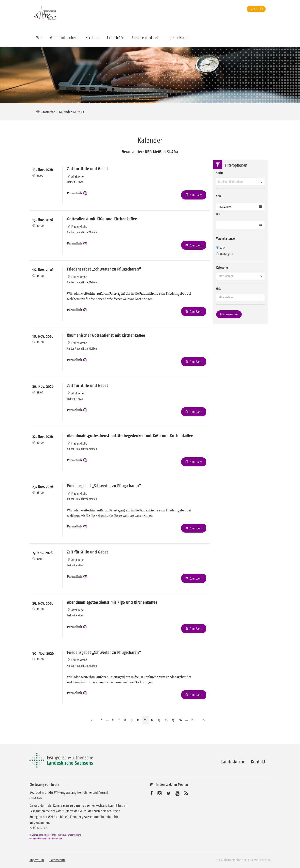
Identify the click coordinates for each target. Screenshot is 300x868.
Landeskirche (233, 762)
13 (159, 720)
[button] (240, 276)
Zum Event (196, 195)
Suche (254, 9)
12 (152, 720)
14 (166, 720)
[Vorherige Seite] (92, 720)
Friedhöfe (115, 38)
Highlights (225, 254)
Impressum (37, 860)
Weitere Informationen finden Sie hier (46, 839)
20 (193, 720)
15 (173, 720)
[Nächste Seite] (204, 720)
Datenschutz (57, 860)
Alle (220, 248)
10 (138, 720)
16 (181, 720)
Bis (218, 214)
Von (219, 196)
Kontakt (258, 762)
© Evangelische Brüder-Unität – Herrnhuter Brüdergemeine (55, 835)
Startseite (48, 112)
